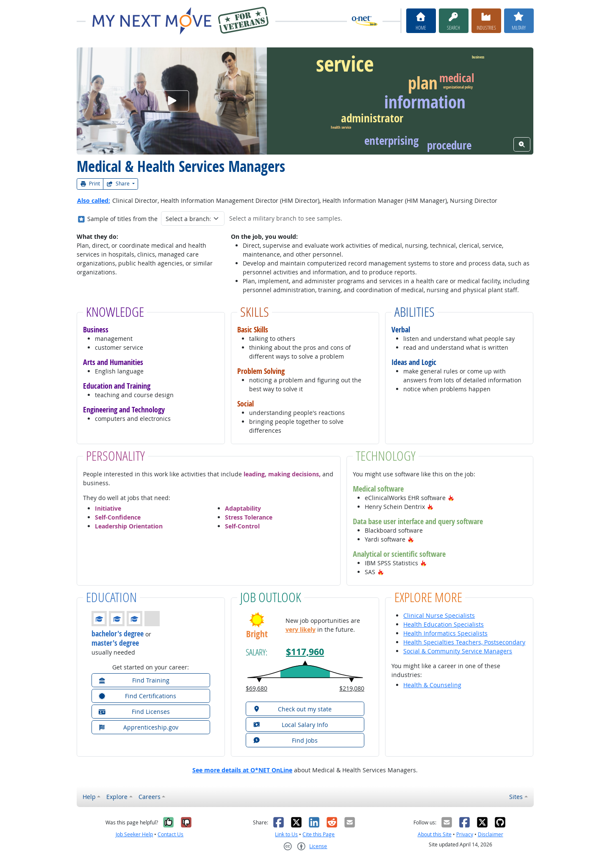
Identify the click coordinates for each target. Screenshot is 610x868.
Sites (516, 797)
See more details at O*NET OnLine (242, 770)
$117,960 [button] (305, 652)
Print (90, 184)
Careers (150, 797)
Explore (117, 797)
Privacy (465, 834)
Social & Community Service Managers (458, 651)
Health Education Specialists (444, 624)
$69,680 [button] (256, 688)
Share (119, 184)
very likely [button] (301, 629)
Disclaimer (491, 834)
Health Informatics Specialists (445, 633)
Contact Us (171, 834)
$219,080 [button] (352, 688)
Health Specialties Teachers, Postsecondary (464, 642)
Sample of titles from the (122, 219)
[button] (451, 498)
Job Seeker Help (134, 834)
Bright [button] (257, 634)
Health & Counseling (432, 685)
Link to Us (286, 834)
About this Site (435, 834)
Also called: (94, 200)
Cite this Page (319, 834)
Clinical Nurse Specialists (439, 615)
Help (89, 797)
